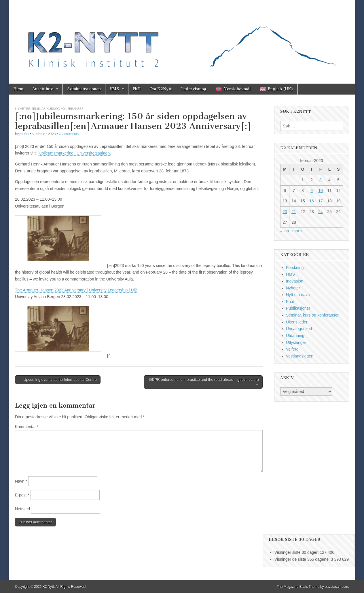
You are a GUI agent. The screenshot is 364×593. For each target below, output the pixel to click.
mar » (297, 231)
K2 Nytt (48, 587)
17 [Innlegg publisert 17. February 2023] (321, 201)
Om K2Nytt (161, 89)
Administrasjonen (84, 89)
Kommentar (27, 427)
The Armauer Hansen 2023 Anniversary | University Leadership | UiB (76, 290)
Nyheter (23, 109)
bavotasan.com (336, 587)
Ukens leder (297, 322)
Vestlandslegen (300, 356)
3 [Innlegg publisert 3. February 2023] (321, 180)
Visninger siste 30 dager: (297, 552)
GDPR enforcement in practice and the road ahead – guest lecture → (204, 382)
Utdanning (295, 336)
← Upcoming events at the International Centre (58, 380)
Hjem (18, 89)
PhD (137, 89)
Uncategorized (299, 329)
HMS (114, 89)
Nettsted (22, 509)
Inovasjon (295, 281)
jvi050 (24, 134)
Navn (21, 481)
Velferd (292, 349)
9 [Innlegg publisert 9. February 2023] (312, 191)
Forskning (295, 268)
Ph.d (290, 302)
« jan (285, 231)
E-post (22, 495)
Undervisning (194, 89)
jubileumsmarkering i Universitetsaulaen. (75, 153)
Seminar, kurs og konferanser (57, 109)
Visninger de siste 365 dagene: (303, 559)
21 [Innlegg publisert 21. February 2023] (294, 212)
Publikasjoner (298, 308)
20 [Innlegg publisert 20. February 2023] (285, 212)
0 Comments (69, 134)
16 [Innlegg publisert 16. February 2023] (312, 201)
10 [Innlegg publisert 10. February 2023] (321, 191)
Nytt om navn (298, 295)
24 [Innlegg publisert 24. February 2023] (321, 212)
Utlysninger (296, 342)
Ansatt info (43, 89)
